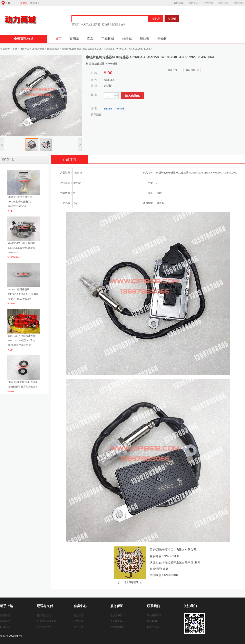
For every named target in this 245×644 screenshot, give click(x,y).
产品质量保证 (118, 627)
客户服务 (223, 3)
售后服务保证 (118, 621)
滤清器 (96, 24)
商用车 (74, 39)
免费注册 (35, 3)
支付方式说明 (44, 627)
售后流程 (5, 615)
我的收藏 (208, 3)
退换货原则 (116, 615)
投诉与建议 (153, 627)
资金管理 (78, 615)
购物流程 (5, 621)
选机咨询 (152, 621)
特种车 (127, 39)
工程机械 (108, 39)
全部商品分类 (24, 39)
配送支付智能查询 (47, 621)
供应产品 (25, 49)
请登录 (24, 3)
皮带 (123, 24)
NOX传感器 (111, 64)
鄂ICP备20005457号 (11, 636)
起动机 (106, 24)
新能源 (145, 39)
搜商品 (156, 19)
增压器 (115, 24)
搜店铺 (172, 19)
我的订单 (179, 3)
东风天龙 (86, 24)
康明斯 (75, 24)
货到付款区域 (44, 615)
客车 (90, 39)
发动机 (162, 39)
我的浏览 (194, 3)
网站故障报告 (154, 615)
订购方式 (5, 627)
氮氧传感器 (99, 64)
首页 (58, 39)
